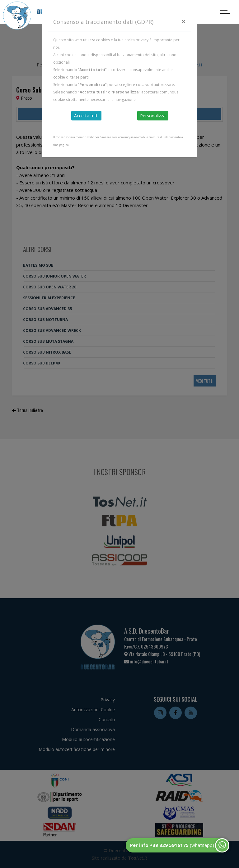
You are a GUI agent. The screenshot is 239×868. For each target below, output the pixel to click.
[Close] (184, 21)
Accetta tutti (86, 116)
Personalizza (153, 116)
